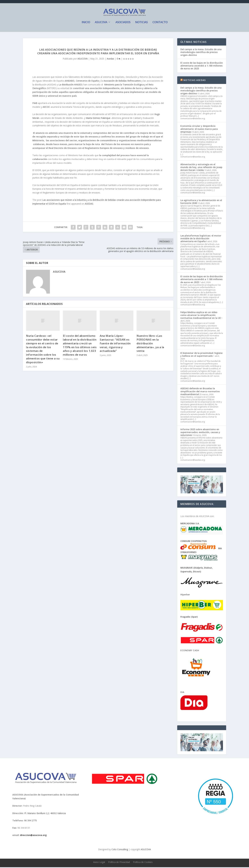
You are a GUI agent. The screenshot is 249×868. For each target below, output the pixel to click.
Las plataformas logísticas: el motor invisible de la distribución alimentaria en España (201, 239)
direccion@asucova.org (33, 836)
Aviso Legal (99, 863)
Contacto (160, 23)
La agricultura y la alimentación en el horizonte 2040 (201, 202)
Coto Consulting (120, 850)
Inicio (86, 23)
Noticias (141, 23)
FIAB (35, 104)
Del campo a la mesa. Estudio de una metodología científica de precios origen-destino (201, 53)
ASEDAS (89, 205)
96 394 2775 (30, 821)
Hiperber (185, 595)
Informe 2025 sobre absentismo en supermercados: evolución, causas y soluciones (200, 433)
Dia (182, 693)
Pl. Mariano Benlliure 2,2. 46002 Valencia (45, 814)
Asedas (110, 60)
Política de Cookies (143, 863)
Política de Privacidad (119, 863)
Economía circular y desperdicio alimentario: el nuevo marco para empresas (199, 130)
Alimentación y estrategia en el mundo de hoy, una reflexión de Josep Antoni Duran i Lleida (201, 168)
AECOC (46, 108)
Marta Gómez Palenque (98, 119)
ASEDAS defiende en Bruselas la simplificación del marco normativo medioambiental (200, 392)
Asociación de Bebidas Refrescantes (122, 81)
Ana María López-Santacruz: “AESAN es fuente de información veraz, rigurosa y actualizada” (115, 344)
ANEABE (69, 81)
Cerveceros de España (87, 81)
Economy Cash (190, 651)
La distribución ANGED (70, 85)
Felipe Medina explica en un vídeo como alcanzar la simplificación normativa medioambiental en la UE (201, 316)
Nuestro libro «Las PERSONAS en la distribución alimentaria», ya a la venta (150, 344)
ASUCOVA (101, 23)
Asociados (123, 23)
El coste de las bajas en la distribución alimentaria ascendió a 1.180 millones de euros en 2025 (202, 67)
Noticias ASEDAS (195, 81)
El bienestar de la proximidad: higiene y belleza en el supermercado (201, 355)
